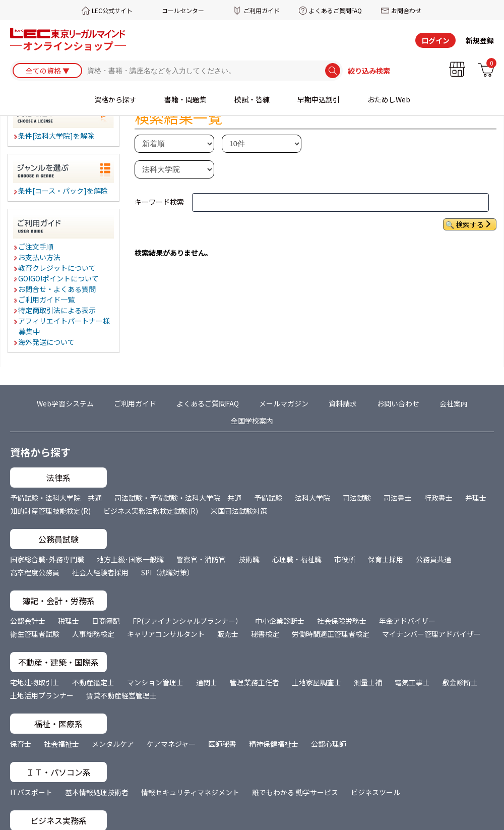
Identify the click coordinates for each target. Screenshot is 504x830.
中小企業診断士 (280, 621)
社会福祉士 (61, 744)
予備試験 (268, 498)
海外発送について (47, 342)
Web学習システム (65, 403)
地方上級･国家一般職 (130, 559)
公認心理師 (329, 744)
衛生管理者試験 (35, 634)
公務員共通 (433, 559)
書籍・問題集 (185, 99)
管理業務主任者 (255, 682)
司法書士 (398, 498)
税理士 (69, 621)
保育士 (21, 744)
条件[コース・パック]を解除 (64, 191)
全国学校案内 (252, 421)
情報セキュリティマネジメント (190, 792)
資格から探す (115, 99)
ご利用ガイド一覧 (47, 300)
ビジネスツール (375, 792)
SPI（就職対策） (168, 572)
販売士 (228, 634)
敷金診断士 (460, 682)
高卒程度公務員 (35, 572)
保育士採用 (386, 559)
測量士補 (368, 682)
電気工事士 (412, 682)
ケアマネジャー (171, 744)
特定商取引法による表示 (57, 310)
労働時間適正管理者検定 (331, 634)
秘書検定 (265, 634)
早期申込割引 (319, 99)
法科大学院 (312, 498)
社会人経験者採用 (100, 572)
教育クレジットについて (57, 268)
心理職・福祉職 (297, 559)
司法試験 (357, 498)
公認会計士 (28, 621)
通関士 (207, 682)
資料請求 (343, 403)
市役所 (345, 559)
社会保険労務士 (342, 621)
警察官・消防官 (201, 559)
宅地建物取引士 (35, 682)
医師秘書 (222, 744)
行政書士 (438, 498)
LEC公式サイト (112, 10)
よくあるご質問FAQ (335, 10)
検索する (470, 224)
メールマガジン (284, 403)
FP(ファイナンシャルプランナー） (187, 621)
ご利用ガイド (262, 10)
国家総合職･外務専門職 (47, 559)
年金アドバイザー (407, 621)
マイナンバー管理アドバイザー (431, 634)
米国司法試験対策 (239, 511)
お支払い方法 (40, 257)
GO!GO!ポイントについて (59, 278)
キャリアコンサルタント (166, 634)
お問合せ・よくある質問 (57, 289)
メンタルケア (113, 744)
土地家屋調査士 (317, 682)
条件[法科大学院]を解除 (57, 136)
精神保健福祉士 (274, 744)
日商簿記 (106, 621)
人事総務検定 (93, 634)
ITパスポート (31, 792)
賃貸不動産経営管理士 (121, 695)
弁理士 (476, 498)
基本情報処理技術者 (97, 792)
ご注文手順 (36, 247)
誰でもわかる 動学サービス (295, 792)
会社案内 (454, 403)
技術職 (249, 559)
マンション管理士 (155, 682)
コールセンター (183, 10)
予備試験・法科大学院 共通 (56, 498)
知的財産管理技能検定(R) (50, 511)
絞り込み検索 (369, 71)
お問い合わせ (398, 403)
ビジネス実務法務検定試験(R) (151, 511)
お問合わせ (406, 10)
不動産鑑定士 (93, 682)
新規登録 (480, 40)
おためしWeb (389, 99)
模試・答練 (252, 99)
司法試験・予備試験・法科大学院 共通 (178, 498)
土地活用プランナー (42, 695)
